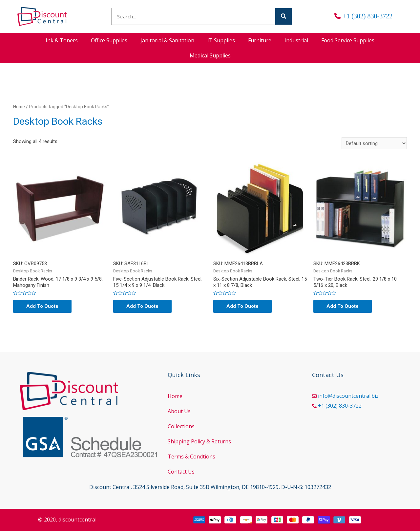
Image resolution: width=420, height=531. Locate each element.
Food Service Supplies (348, 40)
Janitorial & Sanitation (167, 40)
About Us (179, 411)
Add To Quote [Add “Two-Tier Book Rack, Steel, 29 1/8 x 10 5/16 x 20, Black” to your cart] (343, 306)
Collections (181, 426)
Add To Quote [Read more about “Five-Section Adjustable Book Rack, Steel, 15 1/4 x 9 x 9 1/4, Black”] (142, 306)
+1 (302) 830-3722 (340, 406)
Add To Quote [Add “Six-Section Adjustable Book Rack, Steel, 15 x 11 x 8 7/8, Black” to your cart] (242, 306)
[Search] (283, 16)
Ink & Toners (62, 40)
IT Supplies (221, 40)
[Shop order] (374, 143)
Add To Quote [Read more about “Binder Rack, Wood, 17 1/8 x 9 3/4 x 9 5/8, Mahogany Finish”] (42, 306)
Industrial (296, 40)
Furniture (260, 40)
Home (19, 107)
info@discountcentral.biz (348, 396)
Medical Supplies (210, 55)
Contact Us (181, 472)
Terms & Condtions (191, 457)
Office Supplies (109, 40)
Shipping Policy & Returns (199, 441)
